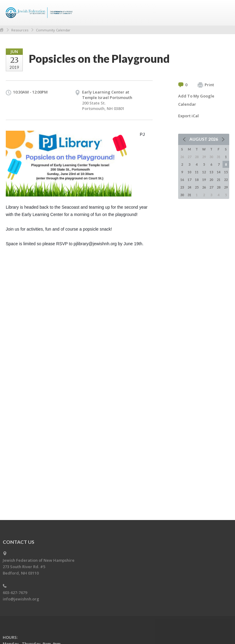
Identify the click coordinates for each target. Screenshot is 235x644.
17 (189, 180)
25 (197, 187)
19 (204, 180)
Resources (20, 30)
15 (226, 172)
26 (204, 187)
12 (204, 172)
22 (226, 180)
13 (211, 172)
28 (219, 187)
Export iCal (188, 116)
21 (219, 180)
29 (226, 187)
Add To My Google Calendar (196, 100)
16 (182, 180)
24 (189, 187)
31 (189, 195)
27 (211, 187)
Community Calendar (53, 30)
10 (189, 172)
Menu (222, 13)
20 (211, 180)
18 (197, 180)
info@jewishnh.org (21, 599)
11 (197, 172)
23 (182, 187)
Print (206, 85)
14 (219, 172)
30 (182, 195)
